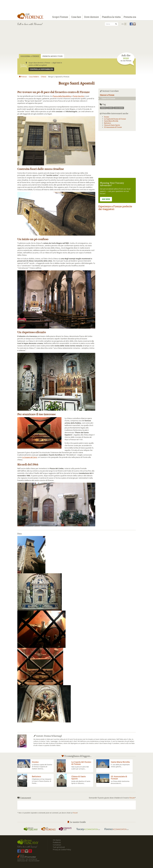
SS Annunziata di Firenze (113, 127)
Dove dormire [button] (91, 17)
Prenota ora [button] (130, 17)
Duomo (107, 117)
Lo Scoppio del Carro (30, 457)
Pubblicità (57, 842)
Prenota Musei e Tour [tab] (53, 56)
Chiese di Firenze (107, 98)
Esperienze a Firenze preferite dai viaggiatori (115, 208)
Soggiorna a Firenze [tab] (30, 56)
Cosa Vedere (34, 77)
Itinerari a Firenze (107, 95)
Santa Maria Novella (111, 121)
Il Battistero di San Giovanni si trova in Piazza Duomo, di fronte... (42, 781)
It (125, 24)
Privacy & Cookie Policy (62, 850)
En (123, 24)
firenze (103, 108)
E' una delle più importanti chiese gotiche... (120, 766)
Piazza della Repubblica (62, 96)
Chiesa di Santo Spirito (112, 125)
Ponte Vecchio (78, 96)
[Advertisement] (77, 43)
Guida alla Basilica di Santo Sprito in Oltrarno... (81, 782)
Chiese (44, 77)
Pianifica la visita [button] (111, 17)
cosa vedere (119, 108)
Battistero (108, 123)
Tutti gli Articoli (59, 847)
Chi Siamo (57, 840)
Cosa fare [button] (76, 17)
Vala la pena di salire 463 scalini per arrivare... (80, 768)
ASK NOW (106, 199)
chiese (110, 108)
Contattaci (57, 845)
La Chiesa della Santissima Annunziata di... (120, 782)
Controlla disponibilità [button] (41, 69)
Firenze (23, 77)
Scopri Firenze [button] (60, 17)
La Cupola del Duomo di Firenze (115, 119)
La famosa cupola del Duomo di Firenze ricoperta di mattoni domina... (42, 767)
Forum (132, 798)
